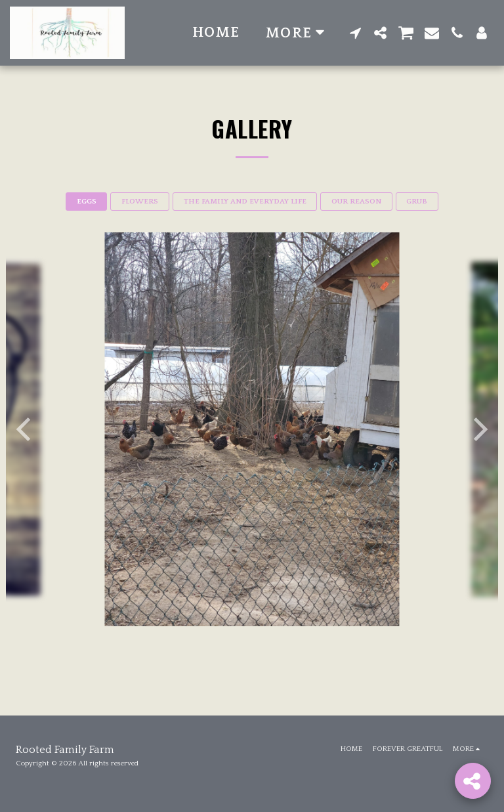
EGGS (87, 202)
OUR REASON (356, 202)
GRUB (417, 202)
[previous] (26, 429)
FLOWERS (140, 202)
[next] (478, 429)
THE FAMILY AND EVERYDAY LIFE (245, 202)
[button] (356, 33)
